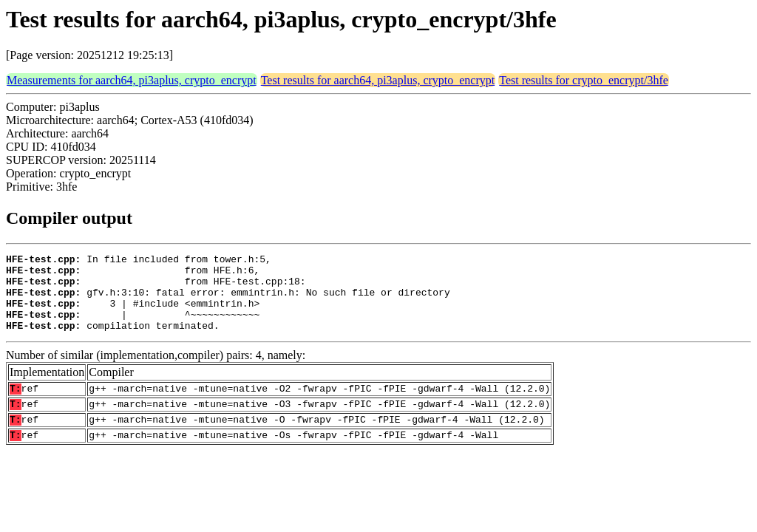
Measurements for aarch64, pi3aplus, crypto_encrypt (132, 80)
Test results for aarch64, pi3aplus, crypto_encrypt (378, 80)
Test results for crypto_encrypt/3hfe (584, 80)
